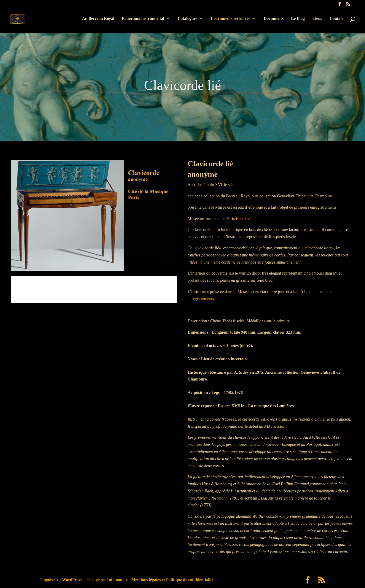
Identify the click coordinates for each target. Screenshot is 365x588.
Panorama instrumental (143, 19)
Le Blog (298, 19)
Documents (274, 19)
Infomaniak (117, 580)
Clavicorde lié (182, 85)
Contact (337, 19)
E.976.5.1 (244, 219)
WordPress (72, 580)
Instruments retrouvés (231, 19)
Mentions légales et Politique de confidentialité (172, 580)
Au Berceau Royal (98, 19)
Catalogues (187, 19)
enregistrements (201, 299)
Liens (317, 19)
